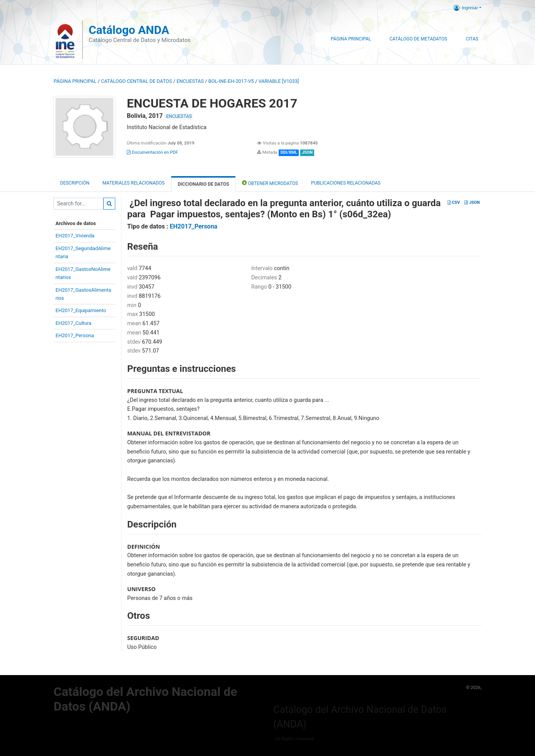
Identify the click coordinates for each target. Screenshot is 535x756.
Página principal (75, 81)
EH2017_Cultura (73, 323)
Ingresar (466, 8)
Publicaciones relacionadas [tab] (346, 183)
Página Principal (351, 39)
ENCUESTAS (190, 81)
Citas (472, 39)
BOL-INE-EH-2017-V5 (231, 81)
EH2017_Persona (75, 335)
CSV (454, 202)
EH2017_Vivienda (75, 236)
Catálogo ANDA (129, 30)
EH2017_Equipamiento (81, 310)
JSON (472, 202)
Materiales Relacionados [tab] (134, 183)
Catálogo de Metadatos (418, 39)
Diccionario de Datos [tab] (203, 184)
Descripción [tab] (75, 183)
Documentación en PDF (152, 152)
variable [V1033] (278, 81)
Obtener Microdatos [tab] (270, 183)
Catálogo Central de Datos (136, 81)
